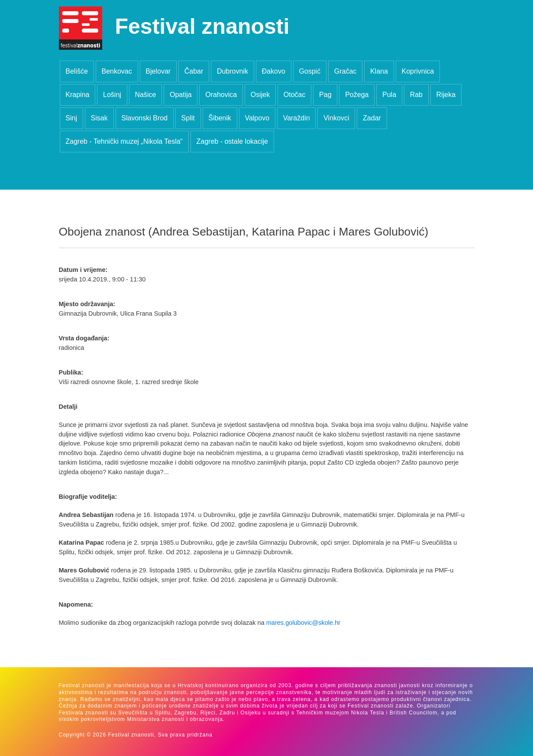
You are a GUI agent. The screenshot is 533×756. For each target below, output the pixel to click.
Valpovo (257, 118)
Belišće (77, 71)
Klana (379, 71)
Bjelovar (158, 71)
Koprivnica (418, 71)
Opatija (181, 95)
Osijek (260, 95)
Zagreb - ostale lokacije (232, 141)
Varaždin (297, 118)
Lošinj (112, 95)
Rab (416, 95)
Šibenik (220, 118)
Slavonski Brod (144, 118)
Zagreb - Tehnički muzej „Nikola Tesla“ (124, 141)
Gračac (346, 71)
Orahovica (221, 95)
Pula (389, 95)
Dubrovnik (233, 71)
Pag (325, 95)
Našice (145, 95)
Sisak (99, 118)
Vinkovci (336, 118)
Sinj (71, 118)
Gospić (310, 71)
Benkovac (116, 71)
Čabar (194, 71)
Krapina (77, 95)
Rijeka (446, 95)
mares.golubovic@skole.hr (303, 623)
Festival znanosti (202, 26)
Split (188, 118)
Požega (357, 95)
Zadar (372, 118)
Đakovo (274, 71)
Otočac (295, 95)
